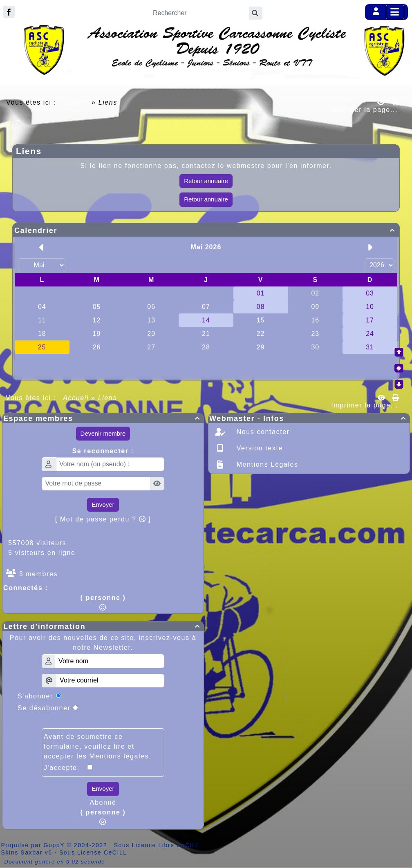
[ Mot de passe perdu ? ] (103, 519)
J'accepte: (65, 768)
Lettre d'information (103, 626)
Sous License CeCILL (93, 852)
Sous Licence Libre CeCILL (158, 845)
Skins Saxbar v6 (27, 852)
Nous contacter (262, 432)
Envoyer (103, 504)
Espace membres (103, 418)
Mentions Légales (266, 464)
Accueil (76, 102)
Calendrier (206, 230)
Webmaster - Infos (309, 418)
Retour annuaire (206, 181)
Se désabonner (44, 708)
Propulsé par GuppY (34, 845)
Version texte (259, 448)
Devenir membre (103, 433)
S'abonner (35, 696)
